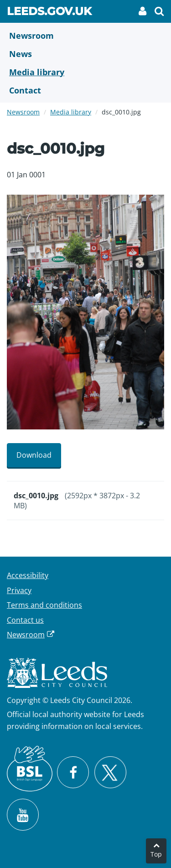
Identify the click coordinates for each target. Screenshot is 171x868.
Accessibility (28, 575)
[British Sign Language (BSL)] (30, 769)
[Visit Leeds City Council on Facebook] (73, 772)
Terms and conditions (44, 605)
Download (34, 455)
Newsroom (23, 112)
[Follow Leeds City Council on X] (110, 772)
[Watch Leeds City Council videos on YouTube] (23, 815)
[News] (85, 54)
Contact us (25, 620)
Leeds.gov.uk (49, 13)
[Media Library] (85, 72)
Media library (71, 112)
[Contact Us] (85, 90)
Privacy (19, 590)
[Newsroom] (85, 36)
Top (156, 854)
